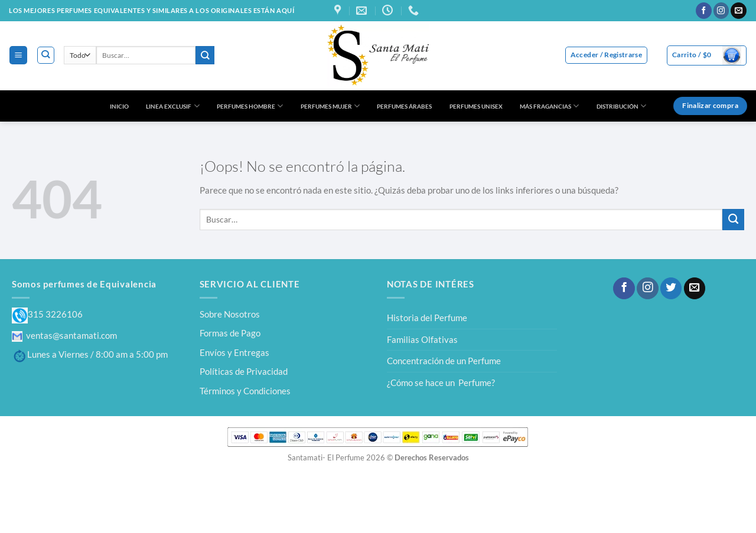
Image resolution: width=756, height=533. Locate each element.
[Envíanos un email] (739, 11)
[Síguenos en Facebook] (704, 11)
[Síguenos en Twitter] (671, 288)
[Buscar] (46, 55)
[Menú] (18, 55)
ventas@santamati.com (64, 335)
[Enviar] (205, 55)
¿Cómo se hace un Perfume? (441, 382)
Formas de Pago (230, 333)
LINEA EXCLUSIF (172, 106)
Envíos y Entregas (234, 352)
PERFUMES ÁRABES (404, 106)
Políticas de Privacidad (244, 371)
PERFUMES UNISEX (476, 106)
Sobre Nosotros (230, 314)
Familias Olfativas (422, 339)
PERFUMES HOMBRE (250, 106)
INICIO (119, 106)
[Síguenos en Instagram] (721, 11)
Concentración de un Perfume (444, 361)
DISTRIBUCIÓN (621, 106)
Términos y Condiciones (245, 391)
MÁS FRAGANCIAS (549, 106)
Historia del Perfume (427, 318)
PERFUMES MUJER (330, 106)
